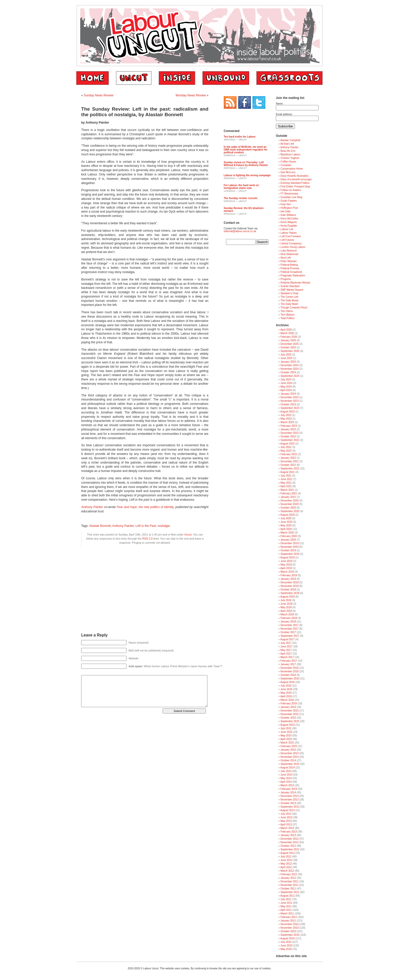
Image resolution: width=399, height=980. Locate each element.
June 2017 (286, 647)
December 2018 (289, 582)
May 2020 (286, 525)
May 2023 (286, 419)
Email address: (284, 114)
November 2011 (289, 885)
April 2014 (286, 782)
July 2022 (286, 447)
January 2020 (288, 540)
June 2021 (286, 479)
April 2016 (286, 696)
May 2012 (286, 864)
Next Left (286, 258)
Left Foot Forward (290, 236)
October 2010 (288, 931)
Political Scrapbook (291, 272)
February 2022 (289, 454)
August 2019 (288, 558)
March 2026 (287, 333)
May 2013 (286, 821)
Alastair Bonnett (100, 526)
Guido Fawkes (289, 201)
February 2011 (289, 917)
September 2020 (290, 511)
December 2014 (289, 753)
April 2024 (286, 390)
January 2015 (288, 750)
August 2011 (288, 896)
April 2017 (286, 654)
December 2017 (289, 625)
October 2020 (288, 508)
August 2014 (288, 768)
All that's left (287, 144)
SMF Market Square (292, 290)
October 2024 (288, 372)
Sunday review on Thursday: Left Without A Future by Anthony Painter (246, 164)
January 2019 (288, 579)
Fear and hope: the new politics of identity (145, 507)
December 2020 (289, 501)
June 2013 (286, 817)
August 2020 (288, 515)
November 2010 (289, 928)
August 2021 (288, 472)
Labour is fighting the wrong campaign (247, 175)
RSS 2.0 (147, 539)
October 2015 (288, 718)
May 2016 (286, 693)
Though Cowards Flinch (294, 308)
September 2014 (290, 764)
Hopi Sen (286, 204)
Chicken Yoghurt (290, 158)
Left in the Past (146, 526)
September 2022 (290, 440)
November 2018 (289, 586)
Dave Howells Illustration (294, 176)
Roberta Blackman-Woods (295, 283)
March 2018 (287, 614)
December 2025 (289, 344)
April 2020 (286, 529)
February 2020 (289, 536)
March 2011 (287, 914)
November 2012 (289, 842)
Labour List (287, 229)
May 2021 (286, 483)
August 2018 (288, 597)
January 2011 (288, 921)
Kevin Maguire (289, 222)
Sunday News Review (99, 95)
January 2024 (288, 394)
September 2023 (290, 408)
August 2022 (288, 444)
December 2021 (289, 461)
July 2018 (286, 600)
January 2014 (288, 792)
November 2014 (289, 757)
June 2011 (286, 903)
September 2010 (290, 935)
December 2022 (289, 433)
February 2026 (289, 337)
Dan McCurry (288, 172)
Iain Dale (285, 211)
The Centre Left (289, 297)
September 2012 (290, 849)
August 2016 (288, 682)
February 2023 (289, 426)
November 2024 (289, 369)
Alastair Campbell (290, 140)
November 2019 (289, 547)
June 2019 (286, 561)
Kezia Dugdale (289, 226)
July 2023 (286, 415)
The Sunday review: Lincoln (240, 198)
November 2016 (289, 671)
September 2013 (290, 807)
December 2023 (289, 397)
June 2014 (286, 775)
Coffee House (288, 162)
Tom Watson (287, 315)
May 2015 (286, 736)
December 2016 (289, 668)
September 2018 (290, 593)
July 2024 (286, 380)
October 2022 (288, 436)
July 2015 (286, 728)
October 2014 (288, 760)
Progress (286, 279)
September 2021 (290, 469)
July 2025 (286, 355)
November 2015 (289, 714)
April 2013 (286, 825)
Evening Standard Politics (295, 183)
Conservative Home (292, 169)
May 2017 (286, 650)
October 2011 (288, 889)
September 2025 (290, 351)
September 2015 (290, 721)
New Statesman (289, 254)
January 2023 (288, 429)
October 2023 (288, 404)
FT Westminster (289, 194)
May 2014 (286, 778)
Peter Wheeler (289, 261)
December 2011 (289, 881)
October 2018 (288, 590)
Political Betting (289, 265)
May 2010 (286, 949)
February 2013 (289, 832)
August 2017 (288, 639)
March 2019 (287, 572)
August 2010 (288, 938)
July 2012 (286, 857)
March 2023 (287, 422)
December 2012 (289, 839)
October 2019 (288, 550)
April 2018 (286, 611)
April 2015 (286, 739)
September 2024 (290, 376)
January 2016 (288, 707)
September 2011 (290, 892)
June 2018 (286, 604)
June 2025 (286, 358)
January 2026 (288, 340)
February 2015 (289, 746)
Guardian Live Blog (291, 197)
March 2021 (287, 490)
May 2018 (286, 607)
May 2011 (286, 906)
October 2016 (288, 675)
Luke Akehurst (288, 251)
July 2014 (286, 771)
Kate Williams (288, 215)
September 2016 (290, 679)
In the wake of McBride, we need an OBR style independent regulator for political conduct (246, 150)
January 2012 (288, 878)
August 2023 (288, 412)
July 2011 (286, 899)
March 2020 (287, 533)
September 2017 (290, 636)
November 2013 (289, 800)
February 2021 (289, 493)
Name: (280, 104)
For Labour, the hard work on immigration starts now (241, 187)
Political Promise (290, 268)
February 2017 (289, 661)
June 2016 (286, 689)
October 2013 (288, 803)
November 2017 (289, 629)
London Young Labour (293, 247)
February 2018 (289, 618)
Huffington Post (289, 208)
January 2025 (288, 362)
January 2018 (288, 622)
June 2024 (286, 383)
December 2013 (289, 796)
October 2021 (288, 465)
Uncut (188, 534)
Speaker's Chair (289, 293)
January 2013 (288, 835)
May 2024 (286, 387)
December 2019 (289, 543)
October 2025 (288, 347)
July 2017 (286, 643)
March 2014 (287, 785)
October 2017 (288, 632)
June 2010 (286, 946)
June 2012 (286, 860)
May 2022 (286, 451)
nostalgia (164, 526)
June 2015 (286, 732)
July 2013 (286, 814)
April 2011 (286, 910)
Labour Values (289, 233)
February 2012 (289, 874)
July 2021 (286, 476)
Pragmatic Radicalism (293, 276)
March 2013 (287, 828)
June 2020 (286, 522)
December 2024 (289, 365)
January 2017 (288, 664)
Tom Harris (287, 311)
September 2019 (290, 554)
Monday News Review (191, 95)
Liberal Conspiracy (291, 243)
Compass (286, 165)
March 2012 (287, 871)
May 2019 (286, 565)
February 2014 (289, 789)
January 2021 (288, 497)
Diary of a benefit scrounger (296, 179)
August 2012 (288, 853)
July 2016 (286, 686)
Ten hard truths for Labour (240, 137)
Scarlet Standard (290, 286)
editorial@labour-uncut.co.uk (240, 231)
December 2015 (289, 711)
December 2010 (289, 924)
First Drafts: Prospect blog (295, 187)
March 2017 (287, 657)
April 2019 (286, 568)
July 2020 (286, 518)
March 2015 (287, 743)
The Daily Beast (289, 300)
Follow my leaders (291, 190)
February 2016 (289, 703)
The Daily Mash (289, 304)
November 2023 (289, 401)
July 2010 (286, 942)
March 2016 (287, 700)
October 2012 (288, 846)
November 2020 (289, 504)
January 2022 (288, 458)
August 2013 (288, 810)
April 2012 (286, 867)
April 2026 (286, 330)
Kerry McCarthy (289, 219)
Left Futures (287, 240)
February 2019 (289, 575)
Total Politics (288, 318)
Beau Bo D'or (288, 151)
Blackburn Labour (290, 154)
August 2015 (288, 725)
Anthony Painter (92, 507)
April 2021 (286, 486)
